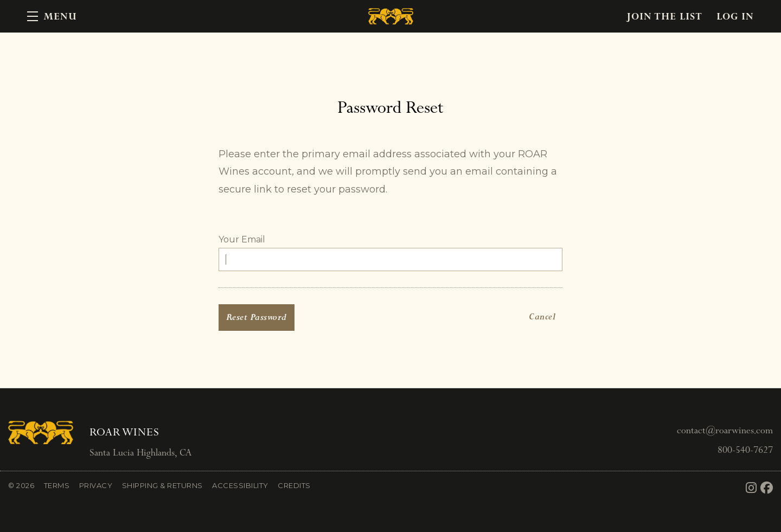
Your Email (242, 239)
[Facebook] (767, 488)
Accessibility (240, 485)
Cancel (542, 317)
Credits (294, 485)
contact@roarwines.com (725, 430)
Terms (57, 485)
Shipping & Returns (162, 485)
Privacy (96, 485)
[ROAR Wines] (41, 432)
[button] (52, 16)
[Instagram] (751, 488)
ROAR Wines (390, 16)
